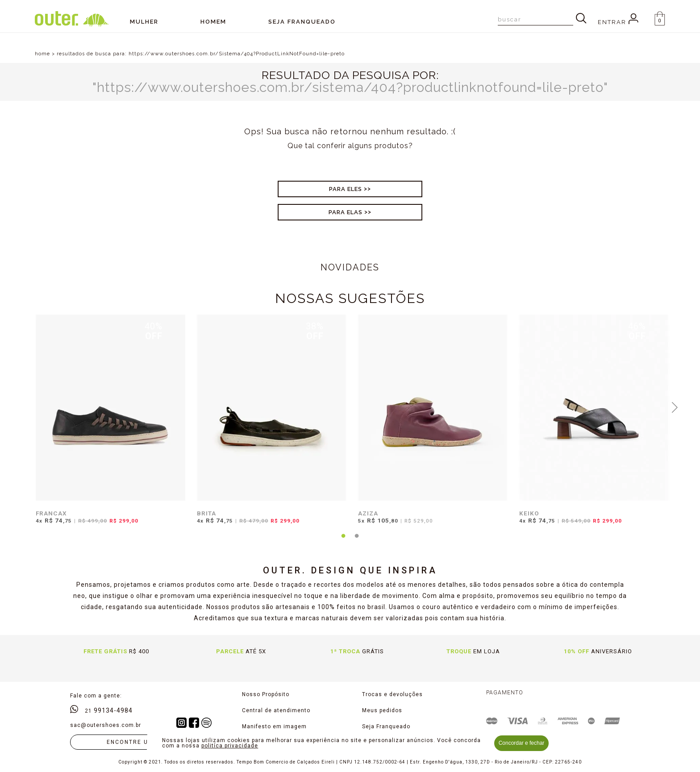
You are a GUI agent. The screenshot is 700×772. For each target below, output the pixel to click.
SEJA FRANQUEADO (302, 22)
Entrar (618, 22)
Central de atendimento (276, 710)
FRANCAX (51, 513)
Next (675, 407)
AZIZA (368, 513)
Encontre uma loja (142, 742)
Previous (25, 407)
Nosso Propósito (266, 694)
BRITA (206, 513)
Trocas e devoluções (392, 694)
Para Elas (346, 212)
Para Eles (346, 189)
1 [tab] (343, 541)
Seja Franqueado (386, 726)
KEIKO (529, 513)
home (42, 54)
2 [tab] (357, 541)
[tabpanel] (108, 425)
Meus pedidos (382, 710)
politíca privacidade (230, 746)
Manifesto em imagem (274, 726)
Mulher (144, 22)
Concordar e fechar (522, 743)
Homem (213, 22)
